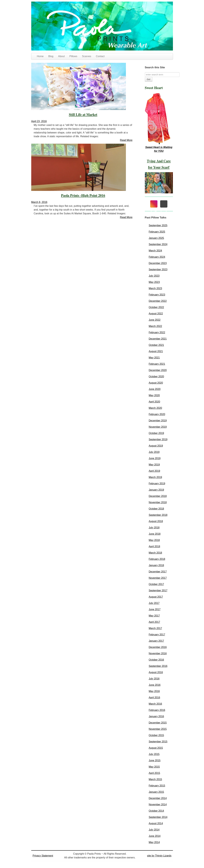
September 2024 (158, 244)
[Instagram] (154, 204)
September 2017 (158, 590)
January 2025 (156, 238)
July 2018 (154, 528)
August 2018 (156, 521)
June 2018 (155, 534)
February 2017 (157, 635)
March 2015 (155, 779)
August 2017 (156, 597)
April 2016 (154, 697)
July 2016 (154, 679)
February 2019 (157, 483)
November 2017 (158, 578)
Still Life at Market (83, 115)
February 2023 (157, 295)
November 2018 (158, 502)
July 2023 (154, 276)
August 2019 (156, 446)
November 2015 (158, 729)
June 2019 (155, 458)
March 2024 (155, 251)
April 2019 (154, 471)
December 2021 (158, 339)
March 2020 (155, 408)
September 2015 (158, 742)
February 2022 (157, 332)
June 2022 (155, 320)
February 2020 (157, 414)
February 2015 (157, 786)
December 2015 (158, 723)
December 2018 (158, 496)
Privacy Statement (43, 856)
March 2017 (155, 628)
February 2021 (157, 364)
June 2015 (155, 760)
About (61, 56)
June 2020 (155, 389)
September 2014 (158, 817)
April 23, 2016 (39, 121)
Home (40, 56)
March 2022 (155, 326)
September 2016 (158, 666)
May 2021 (154, 358)
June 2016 (155, 685)
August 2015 (156, 748)
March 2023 (155, 288)
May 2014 (154, 842)
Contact (100, 56)
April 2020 (154, 402)
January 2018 (156, 565)
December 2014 (158, 798)
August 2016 (156, 672)
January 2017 (156, 641)
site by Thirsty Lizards (159, 856)
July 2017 (154, 603)
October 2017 (156, 584)
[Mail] (164, 204)
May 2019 (154, 465)
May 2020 (154, 395)
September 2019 (158, 439)
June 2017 (155, 609)
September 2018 (158, 515)
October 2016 (156, 660)
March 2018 (155, 553)
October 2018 (156, 509)
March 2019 (155, 477)
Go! (149, 79)
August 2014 (156, 823)
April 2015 (154, 773)
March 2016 (155, 704)
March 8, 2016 (39, 202)
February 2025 (157, 232)
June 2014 (155, 836)
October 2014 (156, 811)
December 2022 (158, 301)
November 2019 (158, 427)
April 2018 (154, 546)
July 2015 (154, 754)
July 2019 (154, 452)
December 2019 (158, 421)
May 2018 (154, 540)
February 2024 (157, 257)
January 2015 (156, 792)
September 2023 (158, 269)
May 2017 (154, 616)
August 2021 (156, 351)
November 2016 (158, 653)
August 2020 (156, 383)
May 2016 (154, 691)
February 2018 (157, 559)
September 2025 (158, 225)
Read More (126, 140)
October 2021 (156, 345)
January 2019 (156, 490)
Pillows (73, 56)
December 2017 (158, 572)
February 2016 (157, 710)
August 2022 (156, 314)
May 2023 (154, 282)
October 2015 (156, 735)
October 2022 (156, 307)
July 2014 (154, 830)
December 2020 (158, 370)
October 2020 (156, 376)
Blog (51, 56)
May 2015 (154, 767)
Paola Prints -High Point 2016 (83, 196)
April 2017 (154, 622)
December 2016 (158, 647)
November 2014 (158, 805)
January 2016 (156, 716)
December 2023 (158, 263)
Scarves (87, 56)
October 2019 (156, 433)
